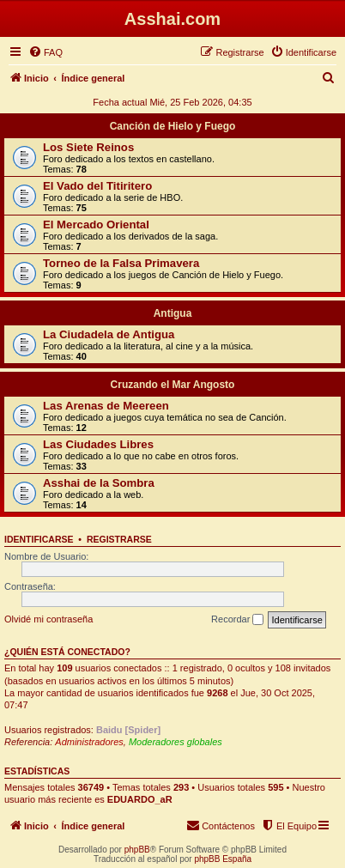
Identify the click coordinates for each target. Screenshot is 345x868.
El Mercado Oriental (96, 225)
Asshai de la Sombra (99, 483)
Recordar (237, 620)
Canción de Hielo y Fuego (173, 126)
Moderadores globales (176, 742)
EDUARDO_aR (140, 799)
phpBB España (223, 859)
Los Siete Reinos (88, 147)
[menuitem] (45, 52)
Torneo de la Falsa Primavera (121, 263)
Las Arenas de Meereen (106, 406)
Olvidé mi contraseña (48, 619)
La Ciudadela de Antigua (109, 334)
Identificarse (39, 539)
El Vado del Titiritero (97, 186)
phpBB (137, 850)
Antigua (173, 313)
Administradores (89, 742)
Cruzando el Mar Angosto (173, 385)
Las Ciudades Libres (98, 444)
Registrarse (119, 539)
